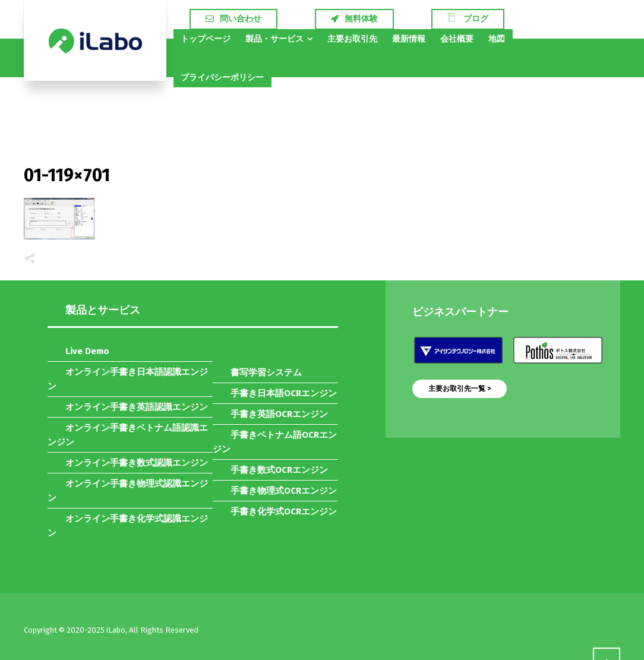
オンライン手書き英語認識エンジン (137, 407)
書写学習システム (266, 372)
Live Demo (87, 351)
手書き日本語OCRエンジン (284, 393)
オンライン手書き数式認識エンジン (137, 463)
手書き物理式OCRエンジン (284, 491)
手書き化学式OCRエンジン (284, 511)
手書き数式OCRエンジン (279, 470)
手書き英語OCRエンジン (279, 414)
